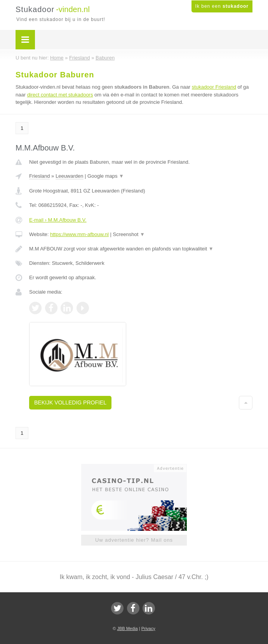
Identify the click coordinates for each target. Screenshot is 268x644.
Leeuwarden (70, 176)
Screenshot (129, 234)
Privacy (148, 628)
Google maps (106, 176)
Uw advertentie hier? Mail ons (134, 540)
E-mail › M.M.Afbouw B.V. (58, 220)
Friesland (39, 176)
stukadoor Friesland (214, 87)
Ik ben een (222, 6)
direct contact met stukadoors (60, 95)
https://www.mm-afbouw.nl (79, 234)
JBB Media (127, 628)
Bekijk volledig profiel (70, 402)
